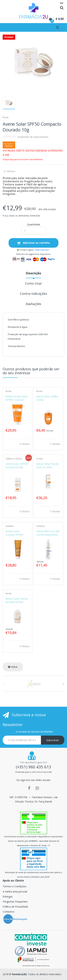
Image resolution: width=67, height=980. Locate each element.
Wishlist (11, 171)
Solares (10, 526)
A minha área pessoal (15, 892)
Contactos (9, 912)
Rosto (6, 117)
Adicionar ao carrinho (36, 243)
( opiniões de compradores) (33, 137)
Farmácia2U (19, 974)
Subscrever (53, 740)
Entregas (8, 897)
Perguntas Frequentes (15, 902)
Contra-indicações (33, 294)
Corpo (40, 459)
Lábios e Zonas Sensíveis (14, 460)
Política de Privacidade (15, 907)
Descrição (33, 273)
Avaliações (34, 304)
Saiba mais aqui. (42, 250)
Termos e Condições (14, 886)
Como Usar (33, 284)
